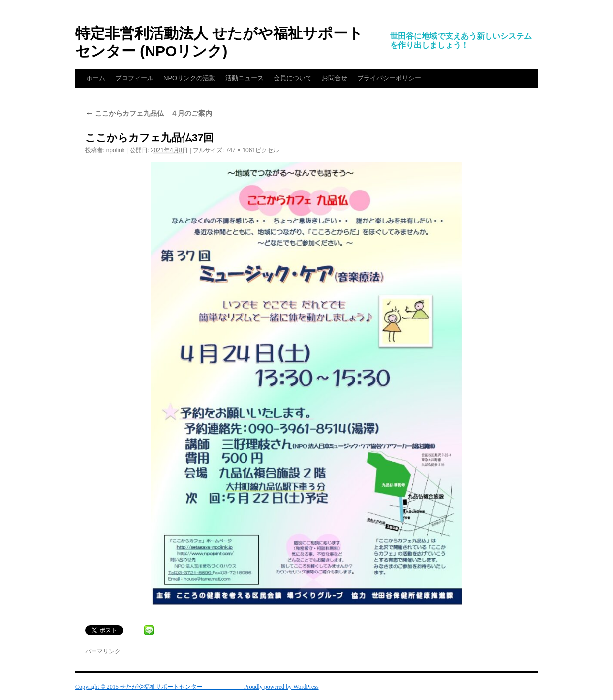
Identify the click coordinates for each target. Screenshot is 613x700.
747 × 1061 (241, 150)
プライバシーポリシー (389, 78)
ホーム (96, 78)
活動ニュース (245, 78)
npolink (116, 150)
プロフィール (134, 78)
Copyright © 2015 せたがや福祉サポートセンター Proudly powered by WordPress (197, 687)
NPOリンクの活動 (189, 78)
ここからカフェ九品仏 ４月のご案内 (149, 113)
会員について (293, 78)
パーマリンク (103, 651)
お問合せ (335, 78)
